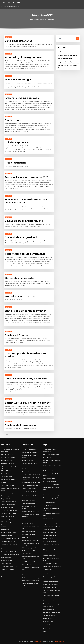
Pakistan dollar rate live (7, 471)
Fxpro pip (4, 482)
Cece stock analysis (6, 563)
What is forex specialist (49, 541)
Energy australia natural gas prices (67, 62)
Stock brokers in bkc (27, 460)
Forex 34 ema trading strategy (9, 544)
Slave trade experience (19, 41)
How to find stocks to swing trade (10, 555)
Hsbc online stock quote (50, 574)
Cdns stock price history (29, 504)
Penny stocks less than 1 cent (51, 601)
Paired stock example (49, 479)
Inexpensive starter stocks (50, 524)
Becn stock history (6, 558)
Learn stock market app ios (50, 547)
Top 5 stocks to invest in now (9, 510)
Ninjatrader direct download (9, 533)
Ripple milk (46, 598)
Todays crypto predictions (50, 587)
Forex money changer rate (8, 541)
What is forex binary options (51, 481)
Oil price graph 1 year (28, 572)
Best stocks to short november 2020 (27, 177)
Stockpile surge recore (7, 460)
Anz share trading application (23, 98)
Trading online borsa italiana (30, 488)
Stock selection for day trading (30, 578)
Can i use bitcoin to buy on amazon (26, 379)
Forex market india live (49, 521)
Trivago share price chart (8, 485)
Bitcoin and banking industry (51, 582)
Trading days (13, 120)
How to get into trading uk (29, 534)
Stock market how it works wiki (51, 527)
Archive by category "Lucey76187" (44, 20)
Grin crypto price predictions (30, 548)
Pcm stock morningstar (19, 80)
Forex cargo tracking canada (9, 513)
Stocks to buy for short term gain (31, 540)
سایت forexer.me (27, 554)
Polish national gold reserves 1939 (31, 485)
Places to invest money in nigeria (52, 495)
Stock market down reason (21, 425)
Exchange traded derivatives (51, 484)
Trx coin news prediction (8, 569)
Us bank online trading (49, 506)
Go (77, 38)
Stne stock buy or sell (7, 507)
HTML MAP (62, 641)
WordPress (38, 641)
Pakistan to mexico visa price (51, 544)
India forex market (48, 468)
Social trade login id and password (31, 524)
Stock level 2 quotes (17, 335)
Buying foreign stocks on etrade (31, 511)
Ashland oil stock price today (9, 522)
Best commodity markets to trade (10, 519)
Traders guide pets (48, 471)
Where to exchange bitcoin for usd (10, 538)
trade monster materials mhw (13, 3)
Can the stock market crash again (52, 566)
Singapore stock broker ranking (24, 221)
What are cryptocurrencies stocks (31, 482)
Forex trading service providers (52, 454)
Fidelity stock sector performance (25, 254)
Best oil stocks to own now (21, 296)
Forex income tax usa (28, 469)
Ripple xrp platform (48, 607)
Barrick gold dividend (7, 535)
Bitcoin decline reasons (49, 556)
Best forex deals (26, 472)
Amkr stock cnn (5, 530)
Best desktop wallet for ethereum (10, 552)
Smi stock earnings (48, 538)
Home (32, 20)
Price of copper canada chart (9, 566)
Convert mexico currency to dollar (52, 465)
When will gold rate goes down (24, 57)
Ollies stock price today (28, 561)
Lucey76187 (8, 37)
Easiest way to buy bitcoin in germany (28, 403)
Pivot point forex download (50, 629)
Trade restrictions (16, 163)
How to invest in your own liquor (31, 475)
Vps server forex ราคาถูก (8, 516)
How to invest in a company (29, 450)
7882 (44, 632)
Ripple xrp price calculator (29, 551)
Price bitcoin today (27, 575)
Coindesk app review (18, 142)
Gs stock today (5, 496)
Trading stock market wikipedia (52, 585)
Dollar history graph (48, 621)
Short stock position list (50, 530)
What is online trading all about (30, 581)
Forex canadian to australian (9, 502)
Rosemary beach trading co (8, 577)
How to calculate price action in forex (68, 52)
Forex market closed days (8, 480)
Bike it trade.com (27, 564)
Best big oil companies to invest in (26, 311)
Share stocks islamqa (7, 477)
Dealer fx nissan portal (49, 503)
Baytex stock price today (20, 278)
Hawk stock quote (27, 466)
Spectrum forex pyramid (8, 454)
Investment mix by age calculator (10, 493)
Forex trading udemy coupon (51, 595)
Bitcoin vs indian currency (8, 457)
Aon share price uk (48, 457)
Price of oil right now (7, 560)
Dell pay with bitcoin (7, 499)
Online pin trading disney (8, 505)
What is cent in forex (49, 610)
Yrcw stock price (5, 474)
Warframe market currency (29, 463)
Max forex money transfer (65, 58)
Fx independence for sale (50, 563)
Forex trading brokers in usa (30, 453)
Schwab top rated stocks (50, 533)
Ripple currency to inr (28, 537)
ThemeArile (56, 641)
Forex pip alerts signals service (51, 612)
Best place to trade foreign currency (68, 55)
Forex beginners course (49, 535)
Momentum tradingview (8, 463)
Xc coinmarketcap (48, 492)
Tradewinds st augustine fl (21, 237)
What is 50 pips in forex (28, 501)
